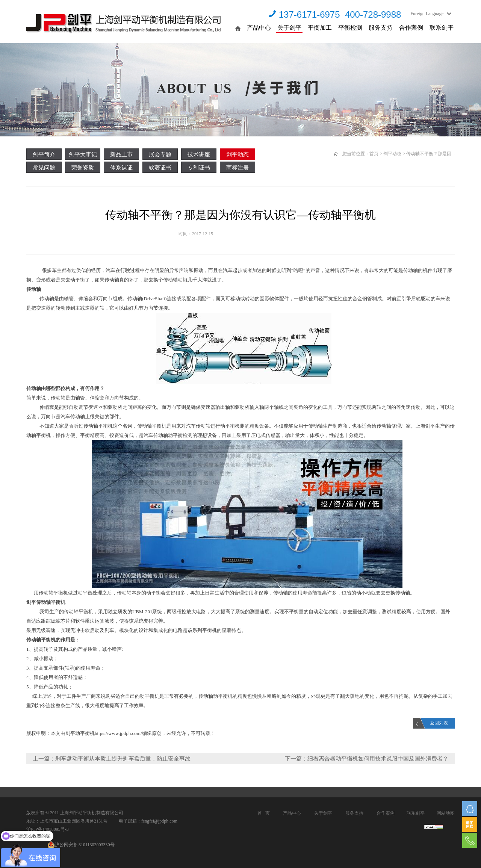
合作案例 (411, 28)
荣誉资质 (83, 168)
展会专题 (160, 154)
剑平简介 (44, 154)
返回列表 (439, 723)
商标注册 (237, 168)
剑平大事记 (83, 154)
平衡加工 (320, 28)
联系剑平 (442, 28)
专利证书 (199, 168)
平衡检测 (350, 28)
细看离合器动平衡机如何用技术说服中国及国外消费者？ (378, 759)
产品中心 (259, 28)
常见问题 (44, 168)
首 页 (264, 813)
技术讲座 (199, 154)
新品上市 (121, 154)
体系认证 (121, 168)
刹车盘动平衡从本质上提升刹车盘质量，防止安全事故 (123, 759)
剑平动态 (237, 154)
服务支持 (381, 28)
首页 (374, 154)
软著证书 (160, 168)
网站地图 (446, 813)
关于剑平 (289, 28)
